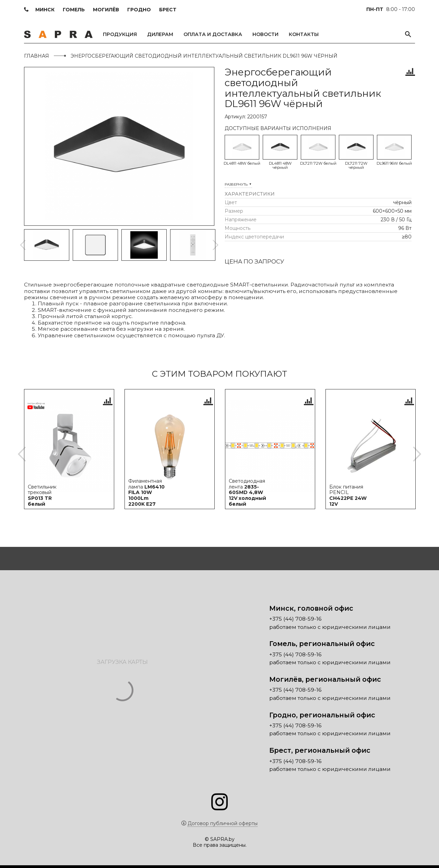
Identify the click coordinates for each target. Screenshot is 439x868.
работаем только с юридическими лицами (330, 630)
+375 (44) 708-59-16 (295, 622)
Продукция (120, 34)
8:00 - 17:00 (391, 9)
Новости (265, 34)
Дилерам (160, 34)
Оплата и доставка (213, 34)
